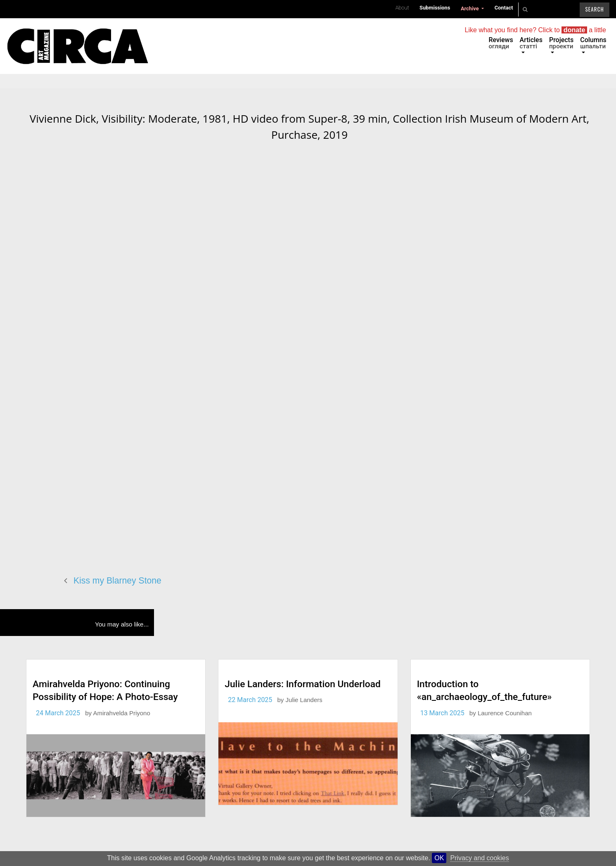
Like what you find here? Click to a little (535, 30)
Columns (593, 43)
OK (439, 858)
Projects (561, 43)
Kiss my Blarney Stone (117, 580)
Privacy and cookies (479, 858)
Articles (531, 43)
